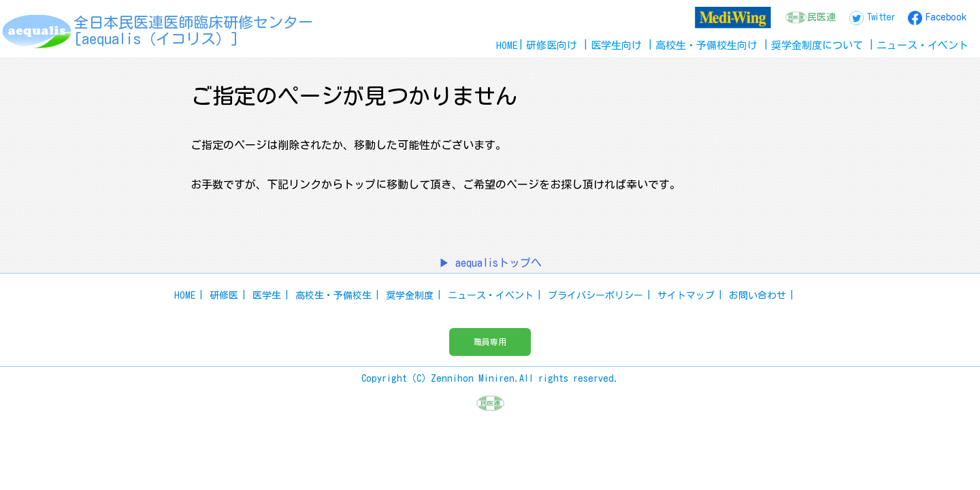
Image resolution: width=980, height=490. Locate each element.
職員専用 (490, 342)
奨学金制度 (410, 295)
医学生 (267, 295)
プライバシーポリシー (595, 295)
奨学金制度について (817, 45)
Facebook (946, 17)
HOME (507, 45)
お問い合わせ (757, 295)
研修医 (224, 295)
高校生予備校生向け (706, 45)
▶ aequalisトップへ (490, 263)
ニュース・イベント (491, 295)
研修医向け (552, 45)
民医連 (821, 17)
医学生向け (616, 45)
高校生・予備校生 (333, 295)
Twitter (881, 17)
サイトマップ (686, 295)
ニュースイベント (922, 45)
